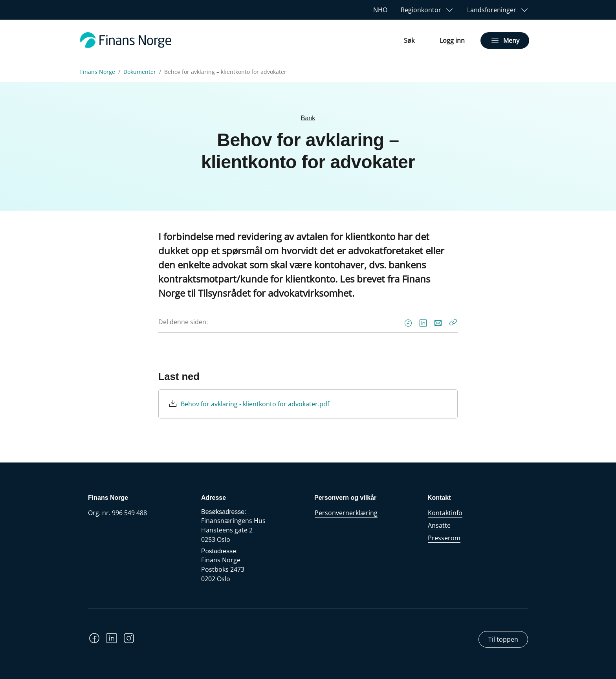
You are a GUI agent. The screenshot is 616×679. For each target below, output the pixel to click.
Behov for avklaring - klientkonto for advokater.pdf (255, 404)
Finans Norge (98, 72)
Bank (308, 118)
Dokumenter (140, 72)
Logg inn (452, 40)
